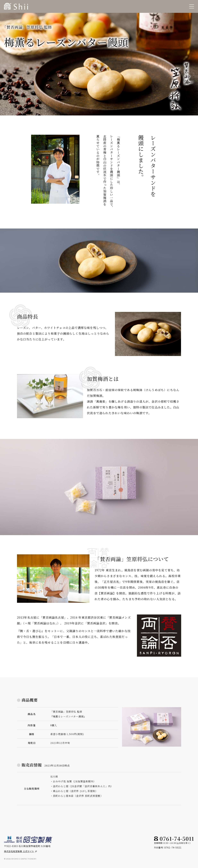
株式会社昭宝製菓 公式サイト (20, 851)
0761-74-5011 (177, 838)
